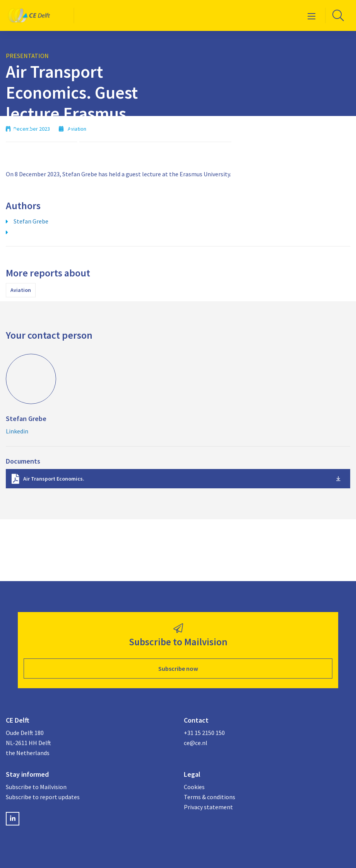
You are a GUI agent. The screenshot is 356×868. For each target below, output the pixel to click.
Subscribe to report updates (43, 797)
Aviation (21, 290)
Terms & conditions (210, 797)
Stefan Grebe (31, 221)
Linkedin (17, 431)
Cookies (194, 787)
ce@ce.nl (196, 743)
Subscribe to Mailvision (36, 787)
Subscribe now (178, 668)
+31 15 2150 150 (204, 733)
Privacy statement (208, 807)
